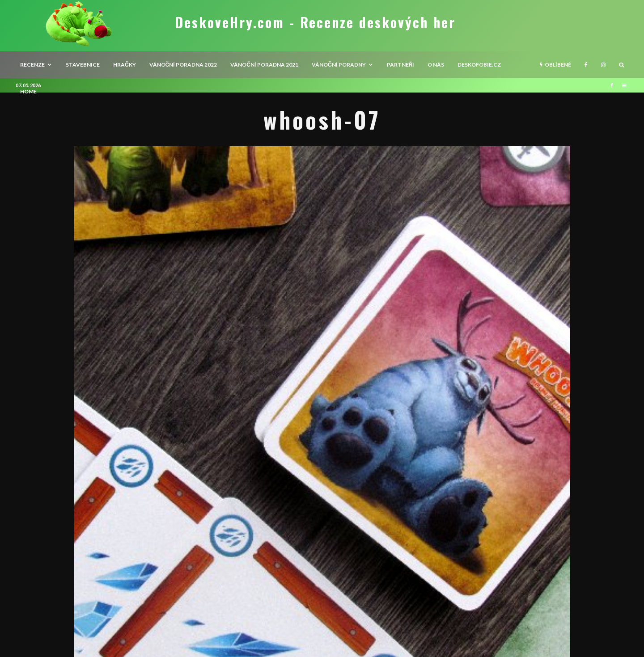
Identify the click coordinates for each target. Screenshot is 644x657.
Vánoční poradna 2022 (183, 65)
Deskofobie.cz (479, 65)
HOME (28, 91)
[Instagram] (603, 65)
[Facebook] (586, 65)
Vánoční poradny (339, 65)
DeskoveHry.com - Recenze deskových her (315, 22)
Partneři (401, 65)
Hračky (125, 65)
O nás (436, 65)
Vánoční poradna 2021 (264, 65)
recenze (32, 65)
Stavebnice (83, 65)
